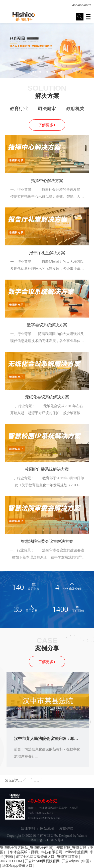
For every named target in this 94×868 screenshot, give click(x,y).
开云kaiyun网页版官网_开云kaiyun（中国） (59, 861)
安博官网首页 (68, 857)
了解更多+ (47, 125)
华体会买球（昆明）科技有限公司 (36, 852)
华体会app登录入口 (17, 866)
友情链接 (66, 829)
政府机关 (75, 109)
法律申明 (28, 829)
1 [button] (33, 72)
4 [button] (54, 72)
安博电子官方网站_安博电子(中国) (27, 848)
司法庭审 (47, 109)
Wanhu (82, 836)
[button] (11, 722)
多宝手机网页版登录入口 (35, 857)
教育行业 (19, 109)
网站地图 (47, 829)
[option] (47, 51)
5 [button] (61, 72)
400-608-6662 (81, 5)
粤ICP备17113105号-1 (47, 840)
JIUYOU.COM (11, 861)
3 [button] (47, 72)
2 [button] (40, 72)
